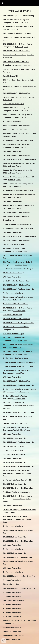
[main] (20, 325)
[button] (2, 3)
